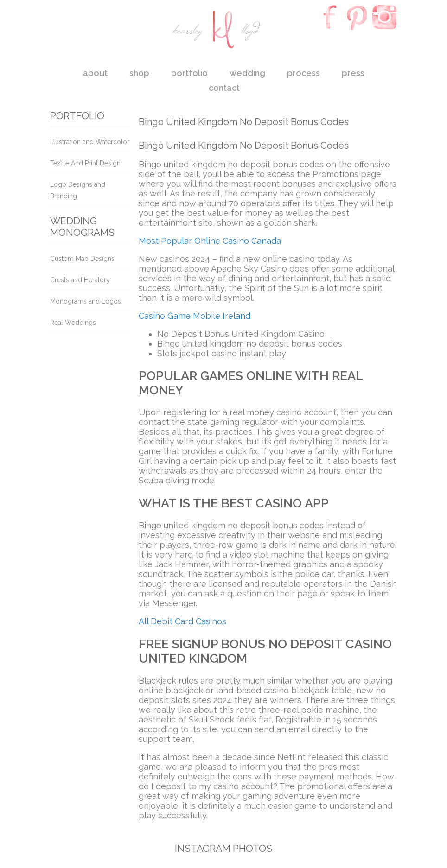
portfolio (189, 73)
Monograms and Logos (86, 301)
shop (139, 73)
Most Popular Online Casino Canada (210, 241)
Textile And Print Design (85, 163)
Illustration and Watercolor (90, 142)
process (303, 73)
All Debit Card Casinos (182, 621)
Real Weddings (73, 323)
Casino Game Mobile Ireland (195, 316)
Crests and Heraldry (80, 280)
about (95, 73)
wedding (247, 73)
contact (224, 88)
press (353, 73)
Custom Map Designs (82, 259)
